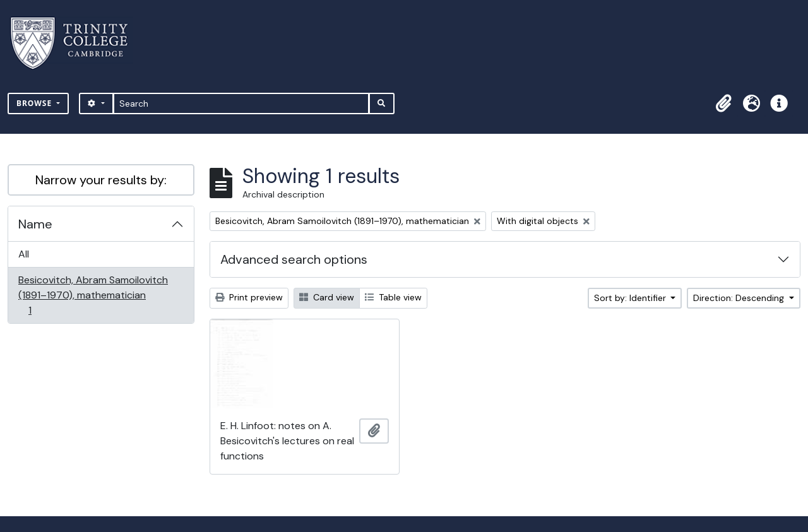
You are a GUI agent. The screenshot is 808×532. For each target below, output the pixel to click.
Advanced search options (294, 259)
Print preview (249, 297)
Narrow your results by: (101, 180)
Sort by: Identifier (631, 298)
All (24, 254)
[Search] (241, 103)
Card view (327, 297)
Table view (393, 297)
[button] (723, 103)
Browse (35, 103)
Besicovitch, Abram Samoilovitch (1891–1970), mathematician (93, 295)
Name (35, 224)
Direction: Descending (740, 298)
